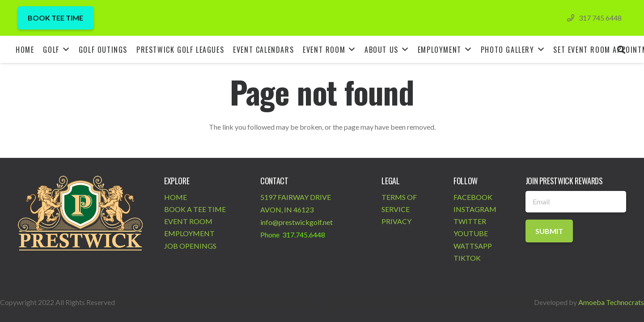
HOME (176, 197)
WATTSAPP (473, 246)
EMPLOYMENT (189, 233)
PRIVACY (396, 221)
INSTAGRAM (475, 209)
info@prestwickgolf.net (297, 222)
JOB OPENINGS (190, 246)
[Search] (621, 49)
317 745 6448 (600, 18)
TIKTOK (467, 258)
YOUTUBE (471, 233)
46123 (303, 210)
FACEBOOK (473, 197)
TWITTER (470, 221)
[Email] (576, 202)
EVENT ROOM (188, 221)
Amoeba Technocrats (611, 302)
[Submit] (549, 231)
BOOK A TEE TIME (195, 209)
